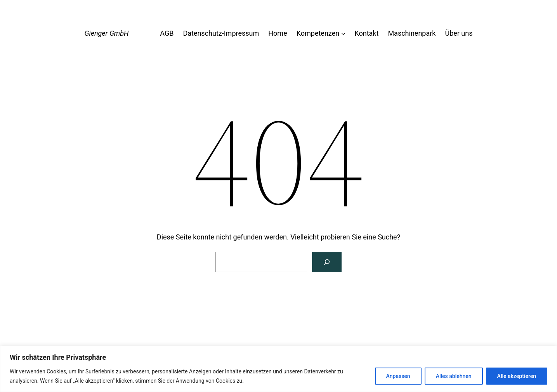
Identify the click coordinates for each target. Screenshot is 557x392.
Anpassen (398, 376)
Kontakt (366, 33)
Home (278, 33)
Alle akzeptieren (517, 376)
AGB (167, 33)
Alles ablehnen (454, 376)
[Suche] (327, 262)
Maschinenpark (412, 33)
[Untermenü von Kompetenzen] (343, 34)
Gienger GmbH (107, 33)
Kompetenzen (318, 33)
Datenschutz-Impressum (221, 33)
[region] (278, 369)
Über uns (459, 33)
